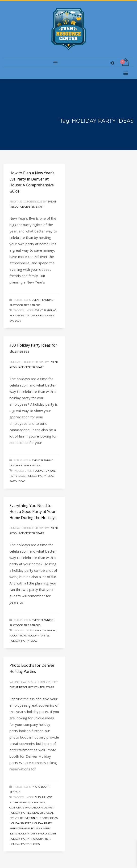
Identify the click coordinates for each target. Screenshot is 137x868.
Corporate (38, 802)
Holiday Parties (39, 636)
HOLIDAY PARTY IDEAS (23, 316)
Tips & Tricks (32, 305)
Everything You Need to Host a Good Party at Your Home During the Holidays (33, 512)
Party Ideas (17, 481)
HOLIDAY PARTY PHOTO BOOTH (37, 834)
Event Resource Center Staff (32, 687)
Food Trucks (18, 636)
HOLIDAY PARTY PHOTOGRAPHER (30, 839)
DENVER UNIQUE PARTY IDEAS (39, 818)
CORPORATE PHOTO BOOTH (26, 808)
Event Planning (46, 310)
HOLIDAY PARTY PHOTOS (25, 844)
